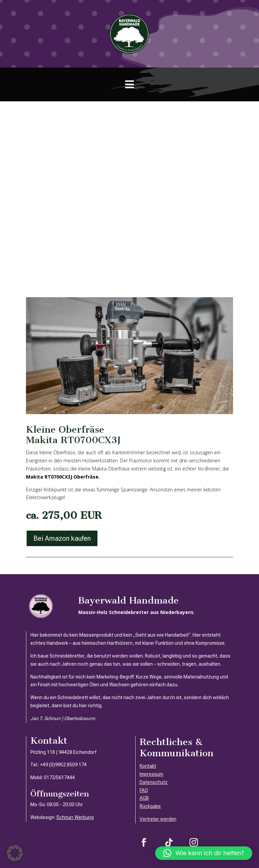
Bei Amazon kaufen (62, 538)
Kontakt (148, 766)
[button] (15, 853)
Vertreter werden (158, 819)
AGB (144, 798)
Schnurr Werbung (75, 817)
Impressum (151, 774)
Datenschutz (154, 782)
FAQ (144, 790)
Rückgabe (150, 806)
